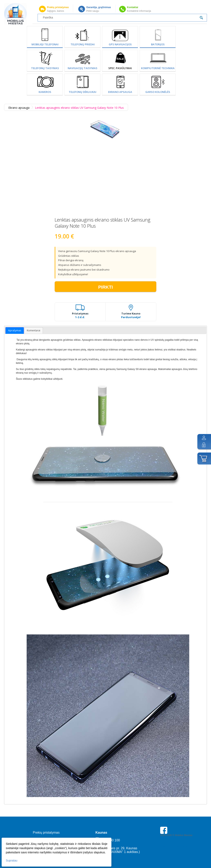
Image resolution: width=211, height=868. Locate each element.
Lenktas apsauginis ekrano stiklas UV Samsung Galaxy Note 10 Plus (79, 108)
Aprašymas (15, 330)
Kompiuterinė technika (158, 68)
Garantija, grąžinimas (98, 7)
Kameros (45, 92)
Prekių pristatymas (58, 7)
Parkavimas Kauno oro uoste (176, 847)
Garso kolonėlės (158, 92)
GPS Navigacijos (120, 44)
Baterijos (158, 44)
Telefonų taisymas (45, 68)
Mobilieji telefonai (45, 44)
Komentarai (34, 330)
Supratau (12, 860)
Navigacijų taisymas (83, 68)
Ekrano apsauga (120, 92)
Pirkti (105, 287)
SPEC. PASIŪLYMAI (120, 68)
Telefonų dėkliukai (83, 92)
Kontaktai (133, 7)
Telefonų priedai (83, 44)
